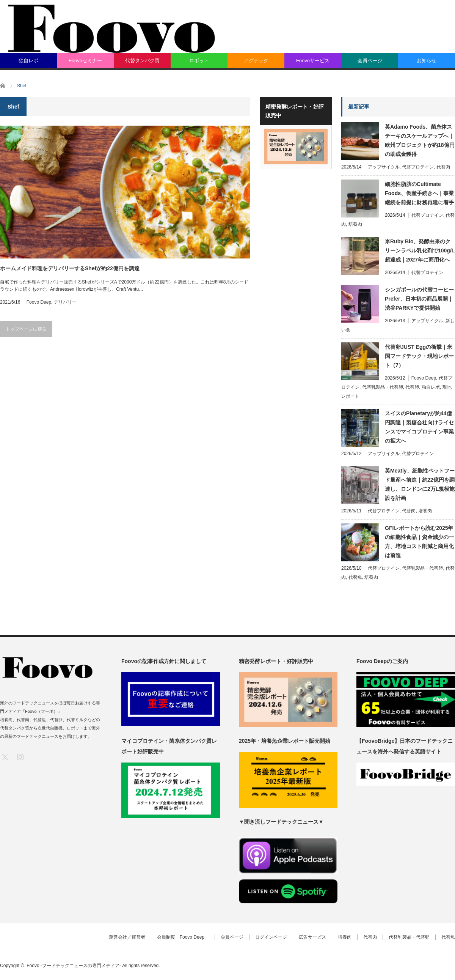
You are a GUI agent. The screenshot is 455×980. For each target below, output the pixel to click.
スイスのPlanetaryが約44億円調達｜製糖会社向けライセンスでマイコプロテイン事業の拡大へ (419, 427)
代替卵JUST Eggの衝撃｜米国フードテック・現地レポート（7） (419, 356)
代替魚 (355, 577)
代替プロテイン (418, 167)
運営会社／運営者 (127, 937)
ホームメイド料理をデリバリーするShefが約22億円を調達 (70, 268)
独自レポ (28, 61)
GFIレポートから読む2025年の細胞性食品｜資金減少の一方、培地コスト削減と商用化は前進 (419, 542)
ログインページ (271, 937)
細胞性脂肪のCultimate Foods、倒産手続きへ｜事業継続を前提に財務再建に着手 (419, 193)
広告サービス (312, 937)
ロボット (199, 61)
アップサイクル (384, 167)
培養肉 (355, 224)
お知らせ (427, 61)
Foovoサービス (313, 61)
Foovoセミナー (85, 61)
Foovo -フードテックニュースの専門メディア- (74, 966)
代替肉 (443, 167)
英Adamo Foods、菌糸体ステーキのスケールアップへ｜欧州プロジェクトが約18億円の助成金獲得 (420, 140)
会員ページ (370, 61)
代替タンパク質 (142, 61)
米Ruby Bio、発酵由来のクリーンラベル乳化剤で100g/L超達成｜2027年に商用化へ (420, 251)
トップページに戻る (26, 329)
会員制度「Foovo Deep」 (183, 937)
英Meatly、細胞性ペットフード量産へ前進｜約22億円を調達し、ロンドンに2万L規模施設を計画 (420, 484)
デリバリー (65, 302)
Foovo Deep (39, 302)
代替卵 (412, 387)
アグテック (256, 61)
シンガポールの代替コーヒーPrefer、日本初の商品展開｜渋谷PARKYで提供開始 (419, 299)
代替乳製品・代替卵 (383, 387)
